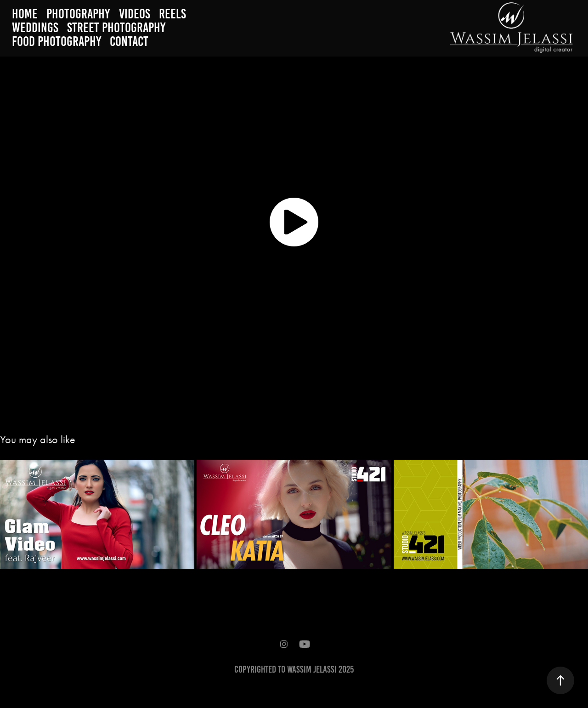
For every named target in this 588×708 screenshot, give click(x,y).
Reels (172, 14)
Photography (78, 14)
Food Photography (57, 41)
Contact (129, 41)
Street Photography (116, 28)
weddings (35, 28)
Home (25, 14)
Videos (135, 14)
